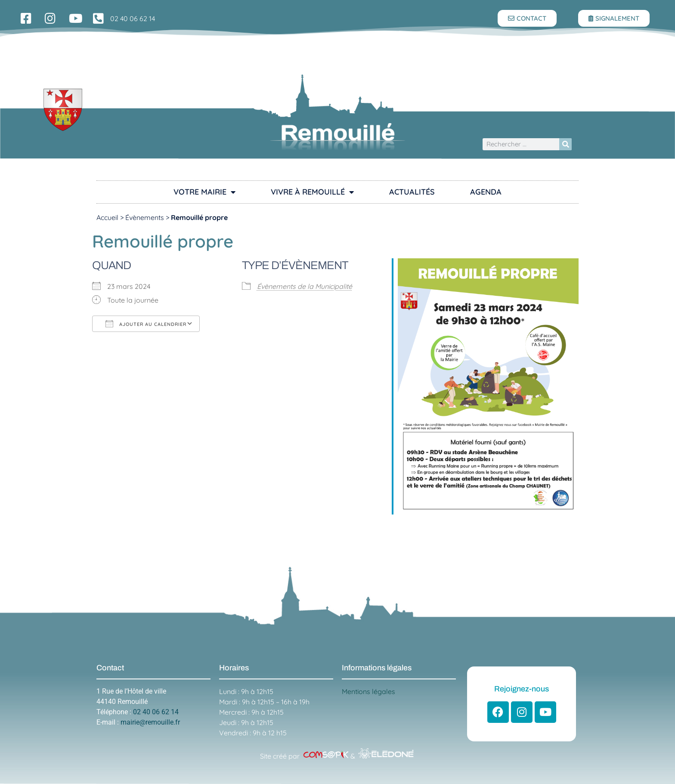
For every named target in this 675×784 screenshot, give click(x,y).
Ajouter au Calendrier (146, 324)
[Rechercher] (565, 144)
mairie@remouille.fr (150, 722)
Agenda (486, 192)
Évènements (145, 217)
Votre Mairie (204, 192)
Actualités (412, 192)
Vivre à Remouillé (312, 192)
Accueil (107, 217)
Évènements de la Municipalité (305, 286)
